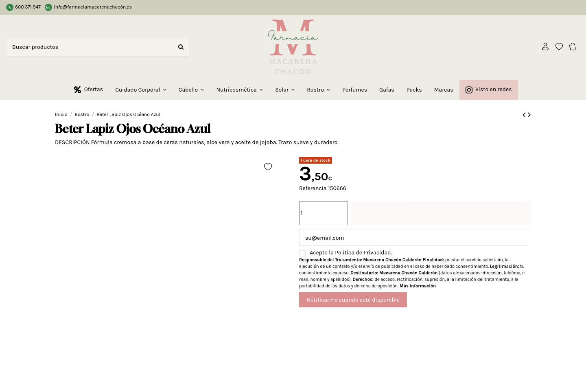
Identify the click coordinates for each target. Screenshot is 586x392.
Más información (418, 286)
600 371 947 (28, 7)
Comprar (441, 213)
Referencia (313, 188)
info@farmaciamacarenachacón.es (93, 7)
